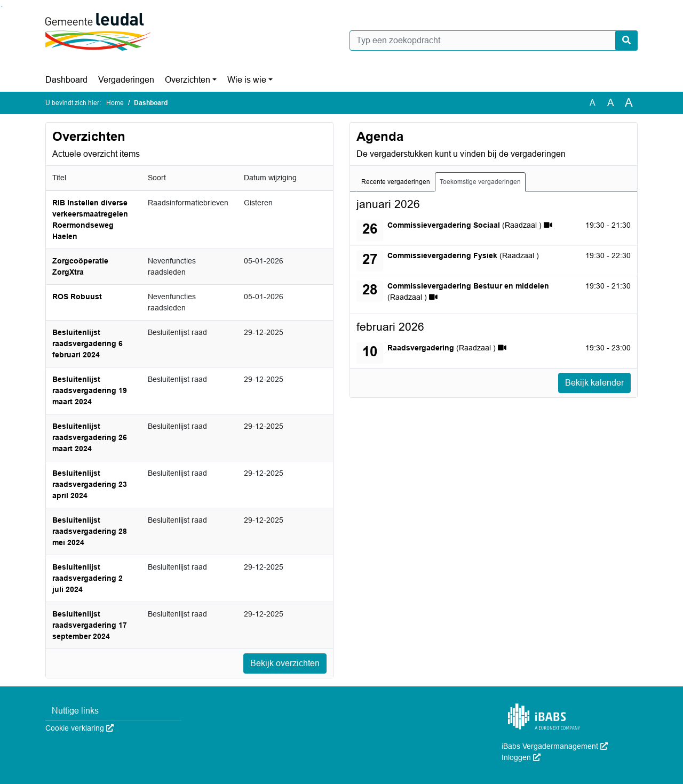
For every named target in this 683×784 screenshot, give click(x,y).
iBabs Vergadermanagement (555, 746)
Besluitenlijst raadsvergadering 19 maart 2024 (90, 390)
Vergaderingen (126, 80)
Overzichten (188, 80)
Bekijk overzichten (285, 663)
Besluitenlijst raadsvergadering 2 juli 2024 (88, 578)
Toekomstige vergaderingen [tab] (480, 182)
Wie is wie (247, 80)
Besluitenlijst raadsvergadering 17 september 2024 (90, 625)
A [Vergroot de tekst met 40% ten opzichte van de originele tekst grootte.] (629, 103)
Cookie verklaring (80, 728)
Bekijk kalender (594, 383)
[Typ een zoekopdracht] (494, 41)
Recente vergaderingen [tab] (396, 182)
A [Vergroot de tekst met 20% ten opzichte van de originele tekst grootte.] (611, 103)
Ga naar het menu (3, 7)
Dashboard (66, 80)
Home (115, 103)
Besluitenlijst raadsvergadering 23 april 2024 (90, 484)
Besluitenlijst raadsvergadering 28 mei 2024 (90, 531)
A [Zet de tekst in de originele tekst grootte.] (593, 103)
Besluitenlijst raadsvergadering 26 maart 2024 (90, 437)
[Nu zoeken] (626, 41)
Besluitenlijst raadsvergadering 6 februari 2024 (88, 343)
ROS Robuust (77, 297)
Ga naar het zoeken (1, 7)
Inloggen (521, 757)
